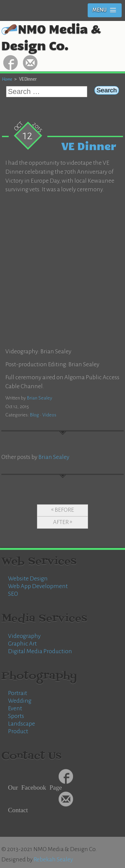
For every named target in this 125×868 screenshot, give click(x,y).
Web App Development (38, 586)
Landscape (21, 724)
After (61, 522)
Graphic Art (22, 644)
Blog (34, 415)
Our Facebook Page (35, 787)
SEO (13, 594)
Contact (18, 809)
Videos (49, 415)
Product (18, 731)
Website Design (28, 579)
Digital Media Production (40, 651)
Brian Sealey (40, 398)
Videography (24, 636)
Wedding (20, 701)
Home (7, 79)
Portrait (17, 693)
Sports (16, 716)
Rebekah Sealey (53, 860)
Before (64, 510)
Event (15, 708)
